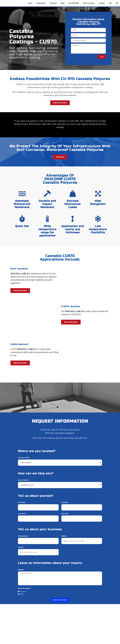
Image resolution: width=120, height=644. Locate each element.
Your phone (22, 519)
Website (64, 541)
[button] (117, 3)
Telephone (23, 597)
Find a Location (89, 3)
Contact (102, 3)
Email (22, 599)
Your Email (65, 519)
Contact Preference (24, 593)
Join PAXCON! (74, 3)
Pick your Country (24, 463)
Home (30, 3)
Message (21, 574)
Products (53, 3)
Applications (41, 3)
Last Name (65, 507)
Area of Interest (23, 485)
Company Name (23, 541)
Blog (63, 3)
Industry (21, 552)
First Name (22, 507)
